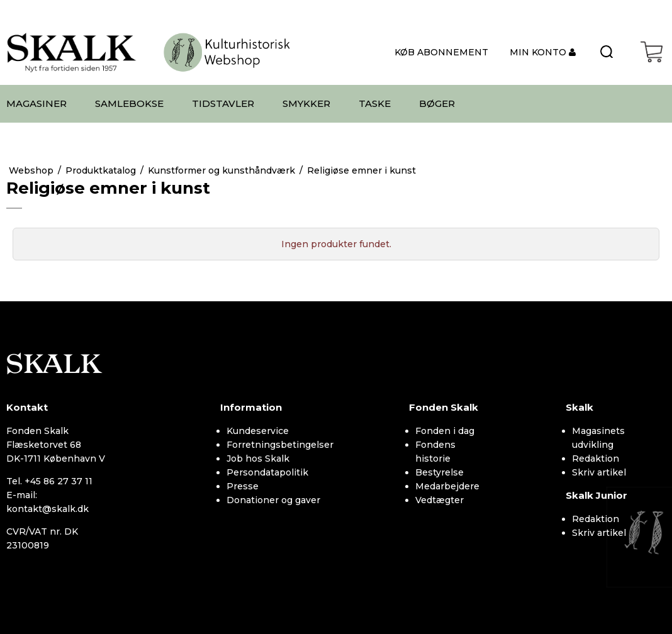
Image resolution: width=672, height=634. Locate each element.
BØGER (437, 103)
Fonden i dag (445, 431)
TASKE (375, 103)
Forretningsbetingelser (280, 445)
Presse (243, 486)
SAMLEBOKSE (129, 103)
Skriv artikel (599, 472)
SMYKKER (306, 103)
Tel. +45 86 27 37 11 (49, 481)
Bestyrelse (440, 472)
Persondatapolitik (267, 472)
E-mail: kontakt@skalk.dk (48, 502)
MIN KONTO (539, 52)
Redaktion (596, 459)
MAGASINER (36, 103)
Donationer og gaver (273, 500)
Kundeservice (258, 431)
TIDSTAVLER (223, 103)
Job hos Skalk (258, 459)
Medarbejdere (447, 486)
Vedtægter (440, 500)
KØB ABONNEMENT (441, 52)
